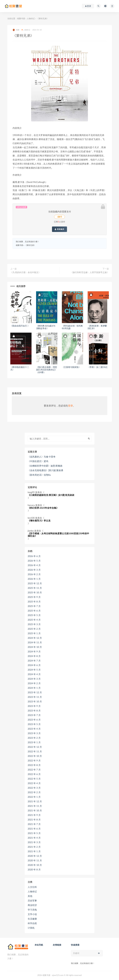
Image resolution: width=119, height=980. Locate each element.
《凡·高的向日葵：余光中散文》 (25, 272)
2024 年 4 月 (34, 674)
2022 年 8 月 (34, 765)
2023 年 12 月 (35, 692)
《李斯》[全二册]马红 (98, 367)
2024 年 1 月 (34, 688)
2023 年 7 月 (34, 715)
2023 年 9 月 (34, 706)
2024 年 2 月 (34, 683)
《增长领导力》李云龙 (39, 521)
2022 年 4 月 (34, 783)
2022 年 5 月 (34, 779)
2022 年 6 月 (34, 774)
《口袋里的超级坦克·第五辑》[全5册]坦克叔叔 (51, 495)
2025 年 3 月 (34, 624)
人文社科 (32, 887)
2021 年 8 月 (34, 820)
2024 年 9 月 (34, 651)
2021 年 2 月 (34, 847)
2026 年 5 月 (34, 561)
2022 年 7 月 (34, 770)
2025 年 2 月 (34, 629)
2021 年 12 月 (35, 801)
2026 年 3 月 (34, 570)
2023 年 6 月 (34, 720)
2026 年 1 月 (34, 579)
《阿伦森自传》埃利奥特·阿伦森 (72, 327)
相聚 (16, 30)
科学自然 (32, 923)
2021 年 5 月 (34, 833)
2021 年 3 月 (34, 842)
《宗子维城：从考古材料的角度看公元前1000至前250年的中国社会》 (59, 535)
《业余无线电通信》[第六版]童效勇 (45, 470)
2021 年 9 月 (34, 815)
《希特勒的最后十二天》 (20, 368)
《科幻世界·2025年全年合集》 (43, 508)
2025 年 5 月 (34, 615)
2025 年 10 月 (35, 592)
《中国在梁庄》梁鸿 (38, 461)
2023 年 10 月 (35, 701)
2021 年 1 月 (34, 851)
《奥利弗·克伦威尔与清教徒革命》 (46, 327)
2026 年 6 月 (34, 556)
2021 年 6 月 (34, 829)
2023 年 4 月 (34, 729)
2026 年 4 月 (34, 565)
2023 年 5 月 (34, 724)
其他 (30, 896)
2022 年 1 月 (34, 797)
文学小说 (32, 914)
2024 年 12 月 (35, 638)
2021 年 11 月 (35, 806)
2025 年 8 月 (34, 602)
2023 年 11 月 (35, 697)
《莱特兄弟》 (30, 245)
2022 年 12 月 (35, 747)
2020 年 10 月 (35, 865)
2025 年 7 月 (34, 606)
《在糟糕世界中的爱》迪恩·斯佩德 (45, 466)
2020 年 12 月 (35, 856)
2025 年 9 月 (34, 597)
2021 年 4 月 (34, 838)
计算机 (31, 928)
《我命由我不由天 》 (20, 326)
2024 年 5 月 (34, 670)
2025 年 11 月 (35, 588)
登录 (70, 406)
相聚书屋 (21, 18)
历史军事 (32, 901)
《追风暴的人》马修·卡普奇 (42, 457)
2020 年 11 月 (35, 860)
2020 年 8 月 (34, 869)
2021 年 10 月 (35, 810)
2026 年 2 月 (34, 574)
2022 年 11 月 (35, 751)
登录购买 (59, 229)
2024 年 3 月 (34, 679)
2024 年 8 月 (34, 656)
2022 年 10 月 (35, 756)
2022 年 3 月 (34, 788)
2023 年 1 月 (34, 742)
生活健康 (32, 919)
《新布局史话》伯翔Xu (39, 475)
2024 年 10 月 (35, 647)
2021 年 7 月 (34, 824)
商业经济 (32, 905)
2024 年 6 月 (34, 665)
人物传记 (31, 18)
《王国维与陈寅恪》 (71, 367)
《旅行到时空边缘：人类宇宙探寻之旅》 (90, 272)
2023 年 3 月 (34, 733)
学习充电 (32, 910)
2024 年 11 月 (35, 642)
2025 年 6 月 (34, 611)
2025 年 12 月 (35, 583)
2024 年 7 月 (34, 661)
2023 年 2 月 (34, 738)
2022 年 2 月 (34, 792)
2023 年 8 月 (34, 711)
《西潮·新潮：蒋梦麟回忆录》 (97, 327)
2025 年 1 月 (34, 633)
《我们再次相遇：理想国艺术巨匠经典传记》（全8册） (47, 370)
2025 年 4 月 (34, 620)
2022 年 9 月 (34, 760)
